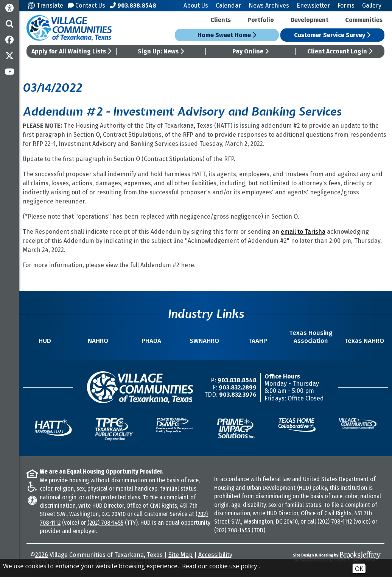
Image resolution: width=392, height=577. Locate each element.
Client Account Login (340, 51)
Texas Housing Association (311, 337)
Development (310, 20)
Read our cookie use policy (219, 566)
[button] (9, 24)
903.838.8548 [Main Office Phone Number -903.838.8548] (237, 380)
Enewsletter (313, 5)
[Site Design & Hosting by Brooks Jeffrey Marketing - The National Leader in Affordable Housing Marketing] (337, 557)
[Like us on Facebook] (9, 40)
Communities (364, 20)
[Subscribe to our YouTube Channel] (9, 72)
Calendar (228, 5)
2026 (42, 555)
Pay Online (250, 51)
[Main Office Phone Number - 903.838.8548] (133, 5)
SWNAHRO (204, 341)
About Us (196, 5)
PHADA (151, 341)
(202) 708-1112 (335, 521)
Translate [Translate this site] (46, 5)
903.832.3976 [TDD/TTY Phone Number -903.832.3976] (238, 395)
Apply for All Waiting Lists (71, 51)
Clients (221, 20)
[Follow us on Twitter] (9, 56)
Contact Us (86, 5)
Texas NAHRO (364, 341)
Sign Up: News (161, 51)
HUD (45, 341)
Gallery (372, 5)
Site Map (180, 555)
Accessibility (215, 555)
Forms (346, 5)
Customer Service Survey (332, 35)
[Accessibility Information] (9, 8)
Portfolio (261, 20)
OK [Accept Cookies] (359, 569)
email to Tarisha (303, 232)
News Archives (269, 5)
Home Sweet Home (227, 35)
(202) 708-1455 (105, 523)
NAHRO (98, 341)
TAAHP (258, 341)
